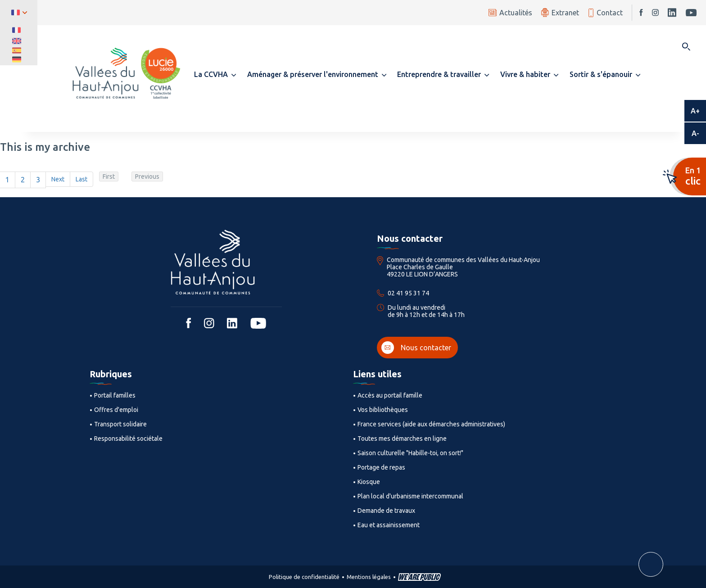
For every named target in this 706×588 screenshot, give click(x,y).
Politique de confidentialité (304, 577)
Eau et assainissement (389, 525)
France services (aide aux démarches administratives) (431, 424)
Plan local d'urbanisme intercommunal (410, 496)
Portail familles (115, 395)
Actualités (510, 13)
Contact (605, 13)
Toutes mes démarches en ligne (402, 439)
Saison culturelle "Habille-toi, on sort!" (410, 453)
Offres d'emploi (116, 410)
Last (81, 179)
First (109, 176)
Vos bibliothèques (383, 410)
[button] (215, 74)
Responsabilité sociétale (128, 439)
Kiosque (369, 482)
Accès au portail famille (390, 395)
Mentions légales (369, 577)
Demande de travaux (386, 511)
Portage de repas (381, 467)
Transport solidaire (120, 424)
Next (58, 179)
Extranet (560, 12)
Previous (147, 176)
